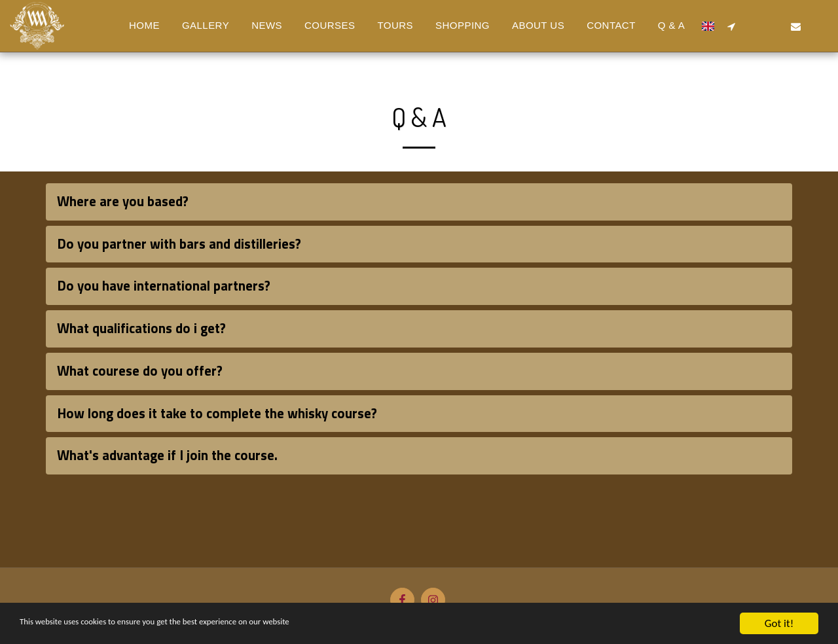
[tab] (419, 202)
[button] (731, 26)
